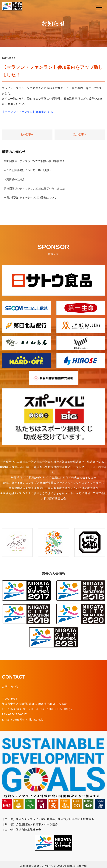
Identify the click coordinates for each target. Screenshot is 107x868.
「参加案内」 (77, 88)
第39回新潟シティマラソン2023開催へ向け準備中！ (34, 161)
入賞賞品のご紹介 (14, 179)
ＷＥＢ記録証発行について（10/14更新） (28, 170)
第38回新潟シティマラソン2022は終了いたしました (34, 189)
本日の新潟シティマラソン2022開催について (30, 198)
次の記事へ (80, 134)
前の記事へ (27, 134)
